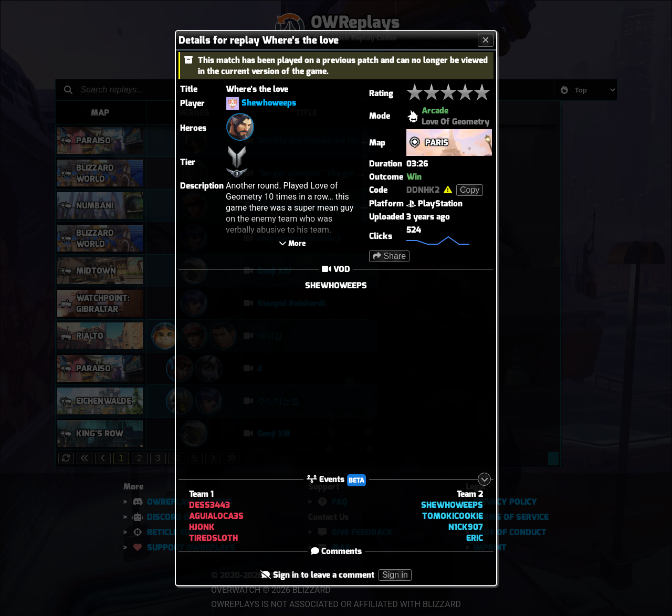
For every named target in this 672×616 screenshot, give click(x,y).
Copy (470, 190)
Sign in (395, 575)
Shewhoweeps (269, 103)
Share (389, 256)
